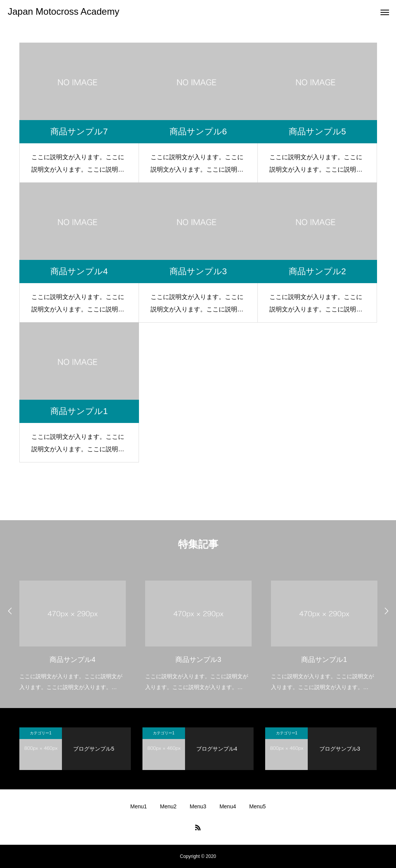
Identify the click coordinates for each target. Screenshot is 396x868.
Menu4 (228, 806)
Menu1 (138, 806)
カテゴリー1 (41, 733)
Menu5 (258, 806)
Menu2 (168, 806)
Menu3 (198, 806)
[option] (73, 631)
